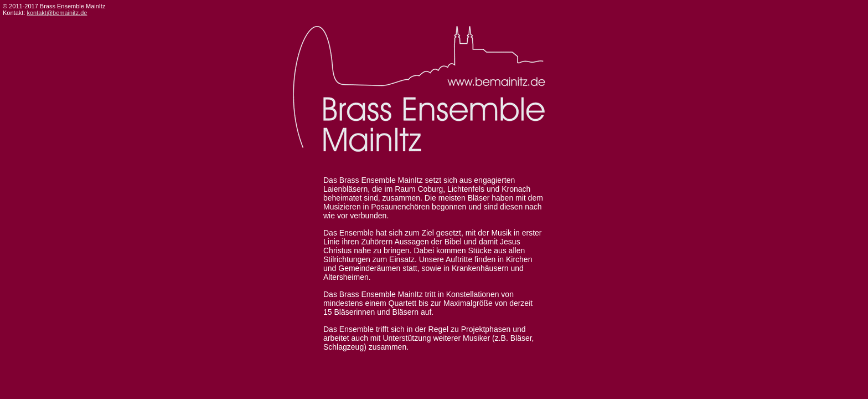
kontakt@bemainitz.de (57, 13)
